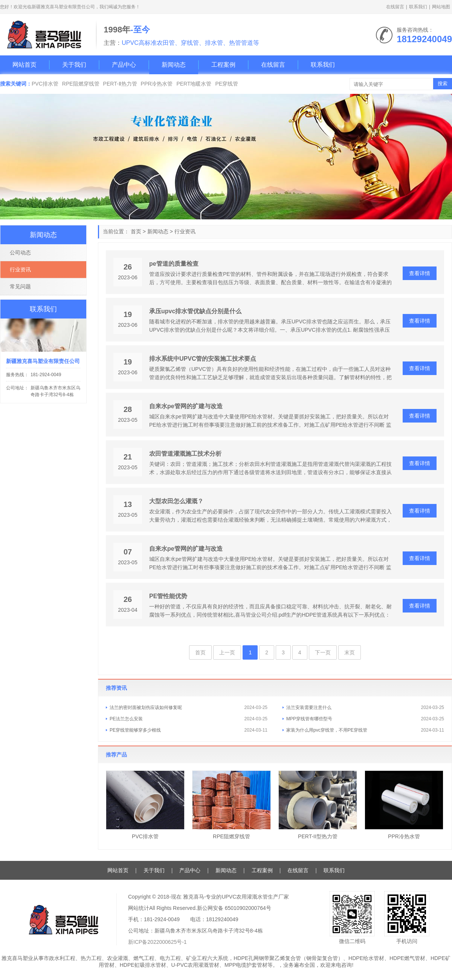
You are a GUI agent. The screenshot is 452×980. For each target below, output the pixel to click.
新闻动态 (174, 65)
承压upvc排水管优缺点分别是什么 (195, 311)
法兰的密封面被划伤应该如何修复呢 (146, 707)
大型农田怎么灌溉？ (176, 501)
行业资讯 (185, 231)
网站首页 (24, 65)
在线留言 (395, 7)
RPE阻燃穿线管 (81, 84)
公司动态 (20, 253)
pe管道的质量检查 (174, 264)
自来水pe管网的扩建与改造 (186, 406)
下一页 (323, 652)
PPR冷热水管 (157, 84)
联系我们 (418, 7)
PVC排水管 (45, 84)
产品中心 (124, 65)
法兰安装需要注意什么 (309, 707)
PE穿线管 (227, 84)
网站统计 (139, 908)
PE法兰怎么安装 (126, 719)
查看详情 (420, 273)
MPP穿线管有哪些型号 (309, 719)
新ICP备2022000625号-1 (157, 942)
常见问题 (20, 286)
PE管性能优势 (168, 596)
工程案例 (223, 65)
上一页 (227, 652)
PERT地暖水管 (194, 84)
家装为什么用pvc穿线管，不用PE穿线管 (327, 730)
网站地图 (441, 7)
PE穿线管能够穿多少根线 (135, 730)
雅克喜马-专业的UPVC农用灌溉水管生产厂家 (236, 897)
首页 (136, 231)
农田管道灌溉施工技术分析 (185, 454)
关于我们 (74, 65)
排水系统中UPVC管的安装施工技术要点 (203, 359)
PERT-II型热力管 (318, 836)
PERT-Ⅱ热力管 (120, 84)
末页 (350, 652)
